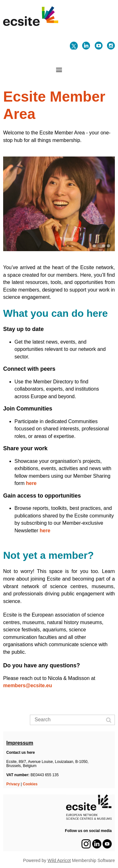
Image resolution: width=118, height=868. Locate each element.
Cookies (30, 784)
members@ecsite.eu (28, 685)
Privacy (13, 784)
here (31, 483)
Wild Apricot (59, 860)
